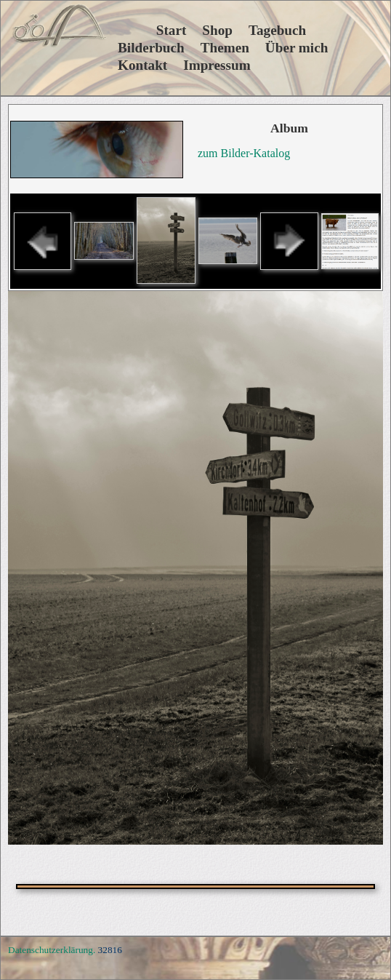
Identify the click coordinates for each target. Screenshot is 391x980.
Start (152, 30)
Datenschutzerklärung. (52, 950)
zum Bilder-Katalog (244, 153)
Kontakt (142, 65)
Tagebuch (277, 30)
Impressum (217, 65)
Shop (217, 30)
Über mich (297, 48)
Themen (225, 48)
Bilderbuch (151, 48)
